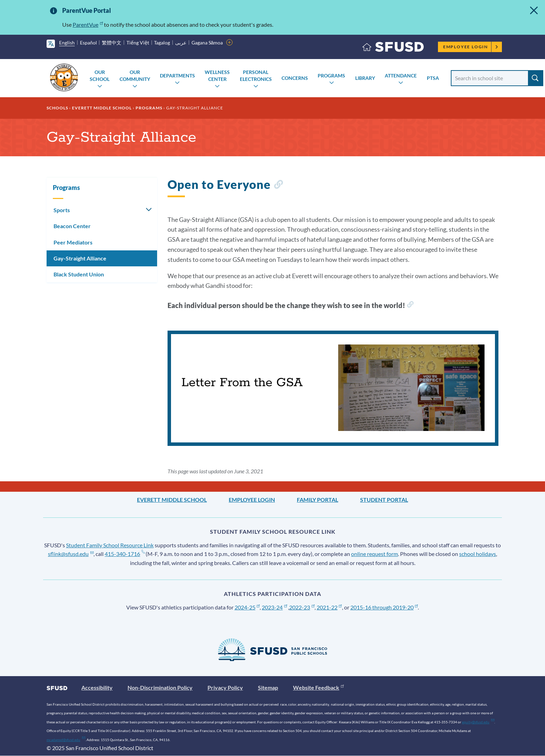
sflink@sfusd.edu (71, 554)
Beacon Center (72, 226)
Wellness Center (217, 76)
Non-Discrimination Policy (160, 687)
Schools (57, 108)
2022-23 (302, 607)
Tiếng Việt (138, 43)
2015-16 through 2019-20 (384, 607)
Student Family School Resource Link (110, 545)
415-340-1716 (125, 554)
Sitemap (268, 687)
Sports (62, 210)
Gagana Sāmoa (207, 43)
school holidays (478, 554)
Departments (177, 76)
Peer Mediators (73, 242)
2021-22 (329, 607)
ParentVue (88, 24)
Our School (100, 76)
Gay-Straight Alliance (80, 258)
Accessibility (97, 687)
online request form (375, 554)
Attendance (401, 76)
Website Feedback (318, 687)
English (67, 43)
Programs (331, 76)
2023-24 (274, 607)
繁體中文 (112, 43)
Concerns (295, 78)
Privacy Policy (225, 687)
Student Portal (384, 500)
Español (88, 43)
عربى (181, 43)
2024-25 (247, 607)
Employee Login (471, 47)
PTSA (433, 78)
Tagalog (162, 43)
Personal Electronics (256, 76)
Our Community (135, 76)
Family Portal (318, 500)
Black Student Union (79, 274)
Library (365, 78)
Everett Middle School (102, 108)
